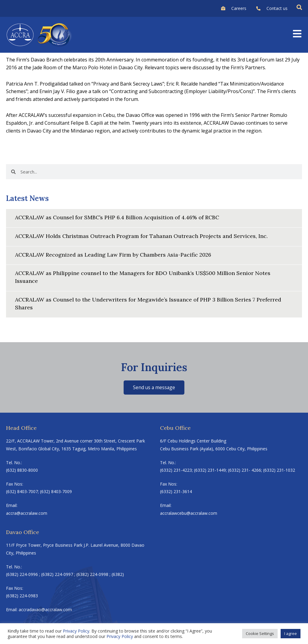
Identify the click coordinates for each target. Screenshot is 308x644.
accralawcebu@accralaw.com (189, 512)
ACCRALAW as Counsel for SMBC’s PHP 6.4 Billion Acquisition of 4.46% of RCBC (119, 217)
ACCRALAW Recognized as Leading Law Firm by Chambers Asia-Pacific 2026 (114, 254)
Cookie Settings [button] (260, 633)
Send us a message (154, 386)
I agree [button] (291, 633)
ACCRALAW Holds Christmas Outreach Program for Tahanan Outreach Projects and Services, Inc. (142, 236)
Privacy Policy (76, 631)
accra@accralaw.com (27, 512)
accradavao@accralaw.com (45, 608)
